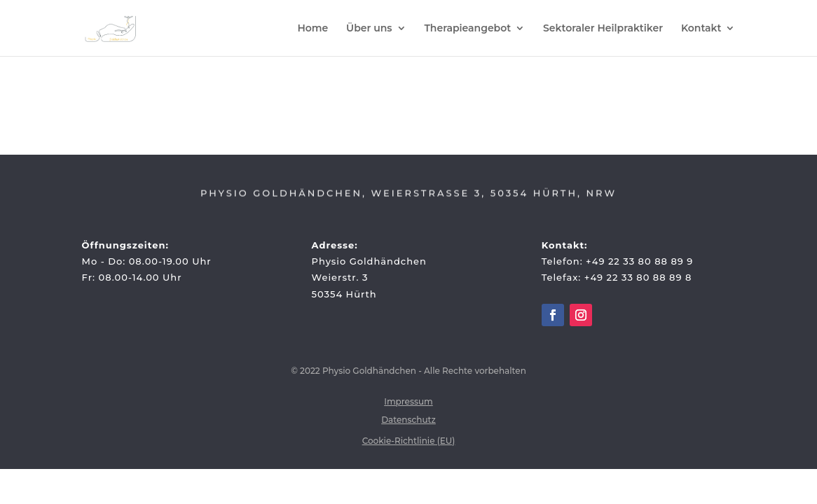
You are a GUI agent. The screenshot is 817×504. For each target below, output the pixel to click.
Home (313, 29)
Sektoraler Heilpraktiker (603, 29)
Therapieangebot (467, 29)
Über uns (369, 29)
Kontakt (701, 29)
